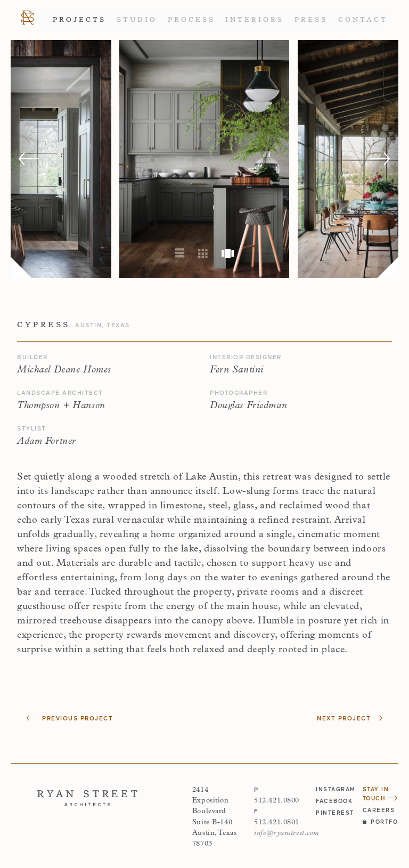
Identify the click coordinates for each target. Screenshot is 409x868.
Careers (379, 810)
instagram (334, 789)
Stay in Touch (380, 794)
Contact (363, 20)
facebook (334, 801)
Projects (79, 20)
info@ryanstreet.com (287, 833)
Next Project (350, 718)
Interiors (255, 20)
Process (191, 20)
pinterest (334, 813)
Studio (137, 20)
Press (311, 20)
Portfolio (381, 822)
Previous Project (70, 718)
